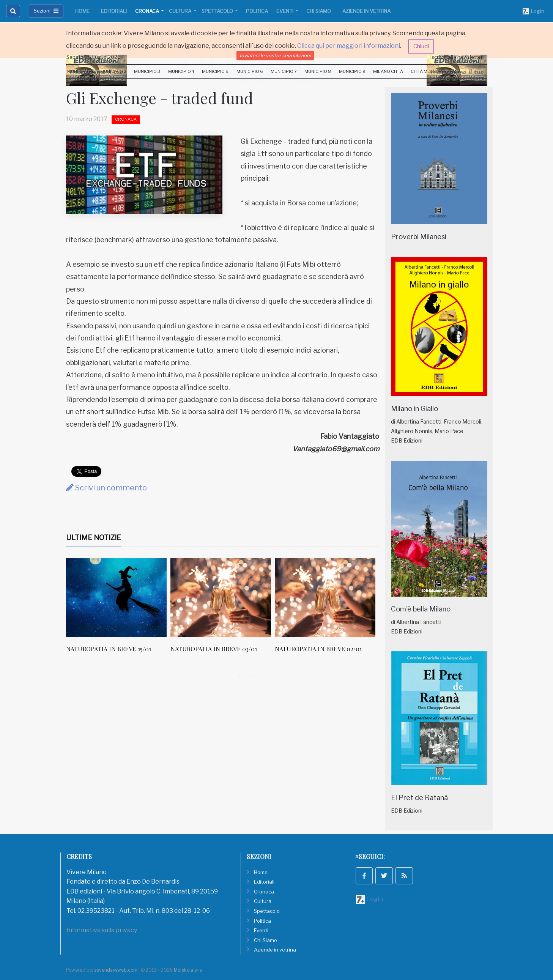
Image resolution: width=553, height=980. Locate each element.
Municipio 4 (181, 71)
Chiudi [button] (421, 46)
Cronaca (148, 11)
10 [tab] (274, 675)
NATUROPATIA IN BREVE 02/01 (318, 649)
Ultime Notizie (94, 538)
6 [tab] (228, 675)
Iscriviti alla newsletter (457, 57)
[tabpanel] (118, 610)
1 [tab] (171, 675)
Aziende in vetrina (366, 11)
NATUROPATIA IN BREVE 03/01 (214, 649)
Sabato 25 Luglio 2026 (94, 57)
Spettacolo (218, 11)
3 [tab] (194, 675)
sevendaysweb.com (116, 970)
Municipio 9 (352, 71)
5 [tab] (217, 675)
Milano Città (388, 71)
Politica (257, 11)
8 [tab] (251, 675)
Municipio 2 (113, 71)
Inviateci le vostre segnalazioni (275, 55)
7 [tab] (239, 675)
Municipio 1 (80, 71)
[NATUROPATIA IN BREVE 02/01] (325, 598)
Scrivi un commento (106, 488)
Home (82, 11)
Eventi (285, 11)
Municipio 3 (147, 71)
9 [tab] (262, 675)
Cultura (181, 11)
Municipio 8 (318, 71)
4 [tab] (205, 675)
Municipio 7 (284, 71)
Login (533, 11)
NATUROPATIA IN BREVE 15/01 (109, 649)
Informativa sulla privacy (102, 930)
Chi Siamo (319, 11)
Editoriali (114, 11)
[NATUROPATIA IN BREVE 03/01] (221, 598)
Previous (60, 614)
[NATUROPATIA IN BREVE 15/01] (116, 598)
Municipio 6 (250, 71)
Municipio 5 (215, 71)
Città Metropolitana (436, 71)
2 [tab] (183, 675)
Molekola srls (188, 970)
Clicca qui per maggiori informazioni (349, 46)
